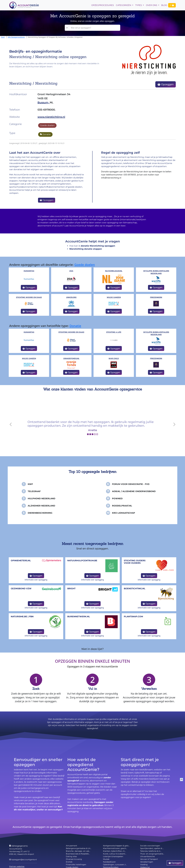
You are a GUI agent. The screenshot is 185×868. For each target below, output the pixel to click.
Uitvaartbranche (147, 856)
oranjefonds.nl (71, 358)
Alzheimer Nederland (41, 506)
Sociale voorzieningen (150, 846)
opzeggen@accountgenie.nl (23, 860)
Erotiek (69, 862)
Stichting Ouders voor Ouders (135, 562)
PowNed (117, 499)
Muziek (106, 859)
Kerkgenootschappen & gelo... (116, 846)
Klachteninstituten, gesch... (115, 848)
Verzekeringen (147, 862)
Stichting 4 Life (114, 332)
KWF (30, 484)
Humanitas (29, 271)
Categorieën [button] (124, 5)
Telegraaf (34, 491)
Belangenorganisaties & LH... (79, 848)
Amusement (71, 846)
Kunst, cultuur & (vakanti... (115, 854)
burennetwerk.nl (79, 617)
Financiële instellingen (76, 865)
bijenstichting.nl (135, 589)
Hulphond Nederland (41, 499)
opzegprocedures (103, 5)
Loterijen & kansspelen (113, 856)
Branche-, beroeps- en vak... (78, 851)
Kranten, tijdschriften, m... (114, 851)
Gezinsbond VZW (21, 589)
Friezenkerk (156, 297)
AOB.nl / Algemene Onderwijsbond (134, 491)
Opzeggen (166, 84)
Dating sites (71, 856)
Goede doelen (47, 125)
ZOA (71, 271)
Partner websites (17, 866)
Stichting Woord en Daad (29, 297)
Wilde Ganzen (114, 297)
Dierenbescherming (40, 513)
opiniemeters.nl (21, 561)
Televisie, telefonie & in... (151, 851)
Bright (71, 589)
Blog (164, 5)
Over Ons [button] (152, 5)
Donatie (45, 134)
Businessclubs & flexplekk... (78, 854)
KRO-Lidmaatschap (124, 513)
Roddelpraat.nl (122, 506)
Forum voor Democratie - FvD (131, 484)
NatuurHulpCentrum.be (82, 561)
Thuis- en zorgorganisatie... (152, 854)
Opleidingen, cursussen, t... (115, 865)
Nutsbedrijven (109, 862)
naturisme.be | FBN (22, 617)
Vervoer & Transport (149, 859)
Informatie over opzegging (36, 580)
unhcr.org (71, 297)
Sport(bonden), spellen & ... (152, 848)
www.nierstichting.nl (51, 117)
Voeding (144, 865)
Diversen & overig (74, 859)
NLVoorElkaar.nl (114, 271)
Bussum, (44, 102)
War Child (114, 358)
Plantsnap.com (133, 617)
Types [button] (139, 5)
